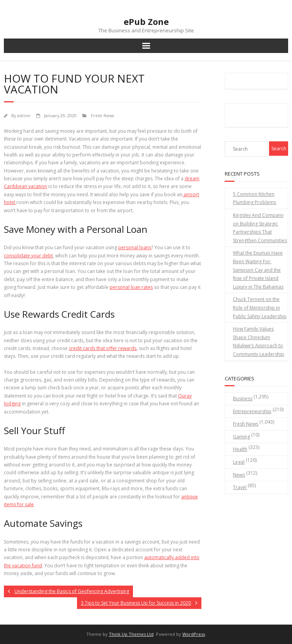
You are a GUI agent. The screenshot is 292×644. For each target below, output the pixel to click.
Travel (240, 487)
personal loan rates (131, 287)
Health (240, 449)
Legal (239, 462)
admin (24, 115)
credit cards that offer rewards (103, 348)
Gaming (241, 437)
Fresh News (102, 115)
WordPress (194, 634)
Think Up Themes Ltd (131, 634)
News (239, 475)
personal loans (135, 247)
